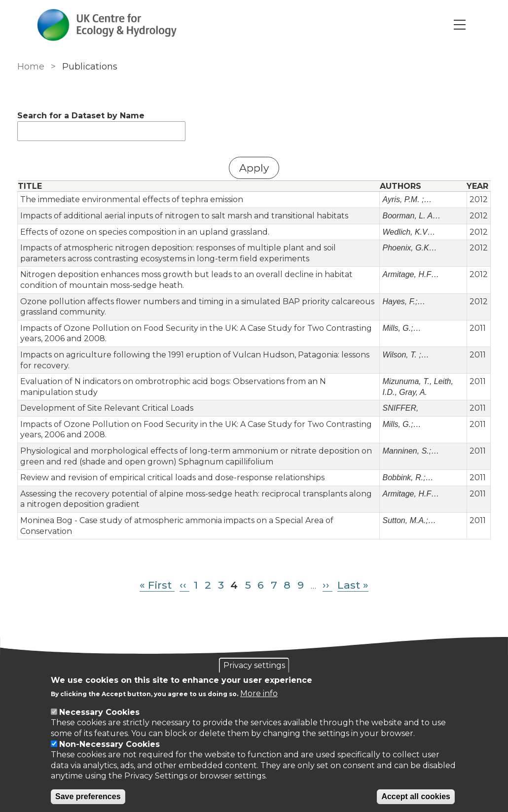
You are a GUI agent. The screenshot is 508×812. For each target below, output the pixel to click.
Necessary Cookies (99, 712)
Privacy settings (254, 665)
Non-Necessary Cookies (109, 744)
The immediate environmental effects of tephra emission (132, 199)
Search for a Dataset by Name (81, 116)
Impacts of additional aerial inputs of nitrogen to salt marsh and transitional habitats (184, 216)
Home (31, 67)
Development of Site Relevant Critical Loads (107, 408)
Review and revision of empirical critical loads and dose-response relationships (172, 477)
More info (259, 693)
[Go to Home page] (107, 25)
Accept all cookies (416, 796)
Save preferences (88, 796)
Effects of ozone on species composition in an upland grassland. (145, 232)
